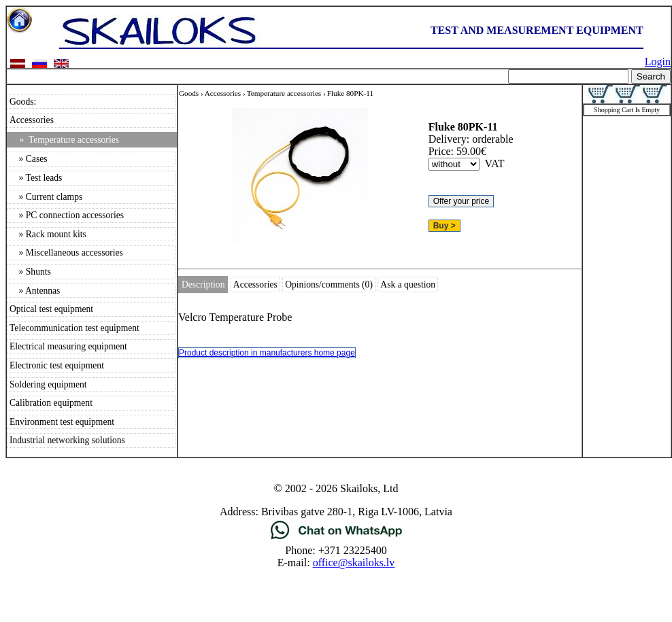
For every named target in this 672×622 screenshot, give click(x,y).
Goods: (23, 102)
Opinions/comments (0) (329, 284)
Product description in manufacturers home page (267, 353)
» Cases (29, 159)
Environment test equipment (62, 422)
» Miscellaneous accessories (66, 253)
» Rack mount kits (48, 234)
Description (203, 284)
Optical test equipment (51, 309)
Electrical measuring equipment (68, 346)
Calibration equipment (51, 403)
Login (658, 62)
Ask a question (408, 284)
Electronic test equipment (57, 365)
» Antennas (35, 291)
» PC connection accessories (67, 215)
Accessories (32, 120)
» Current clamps (46, 197)
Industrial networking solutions (67, 440)
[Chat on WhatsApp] (336, 538)
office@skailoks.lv (354, 563)
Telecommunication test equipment (74, 328)
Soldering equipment (48, 384)
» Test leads (36, 178)
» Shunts (30, 272)
